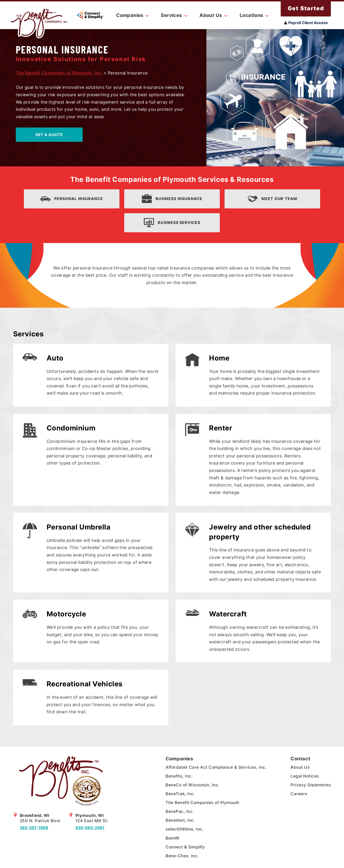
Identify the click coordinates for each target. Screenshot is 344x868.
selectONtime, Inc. (185, 829)
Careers (299, 794)
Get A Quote (49, 135)
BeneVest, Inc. (180, 820)
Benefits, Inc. (179, 776)
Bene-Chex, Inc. (182, 856)
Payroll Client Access (306, 23)
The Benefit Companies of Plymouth (202, 803)
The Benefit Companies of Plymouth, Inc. (59, 73)
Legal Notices (305, 776)
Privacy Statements (311, 785)
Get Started (306, 8)
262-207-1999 (34, 828)
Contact (300, 759)
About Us (300, 767)
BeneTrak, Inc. (180, 794)
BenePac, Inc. (180, 811)
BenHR (172, 838)
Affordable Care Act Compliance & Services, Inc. (216, 767)
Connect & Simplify (185, 847)
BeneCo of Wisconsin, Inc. (193, 785)
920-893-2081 (90, 828)
